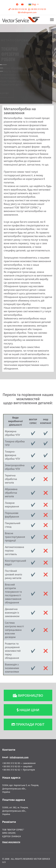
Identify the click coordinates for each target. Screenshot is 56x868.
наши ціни (28, 710)
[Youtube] (22, 4)
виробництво (28, 695)
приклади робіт (28, 724)
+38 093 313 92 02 (11, 770)
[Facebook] (17, 4)
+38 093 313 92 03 (38, 9)
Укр (32, 4)
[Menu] (52, 20)
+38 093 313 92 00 (19, 9)
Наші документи (11, 842)
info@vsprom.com (29, 12)
